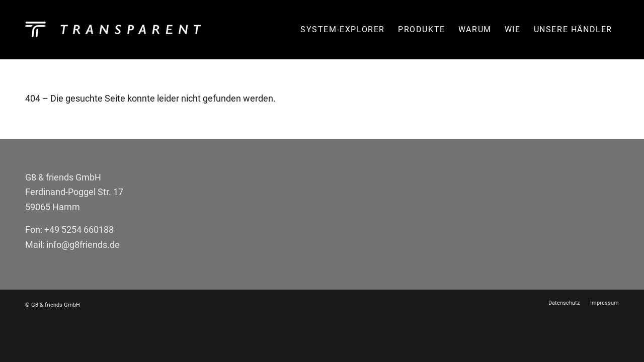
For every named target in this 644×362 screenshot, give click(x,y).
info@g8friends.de (83, 245)
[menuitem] (343, 30)
